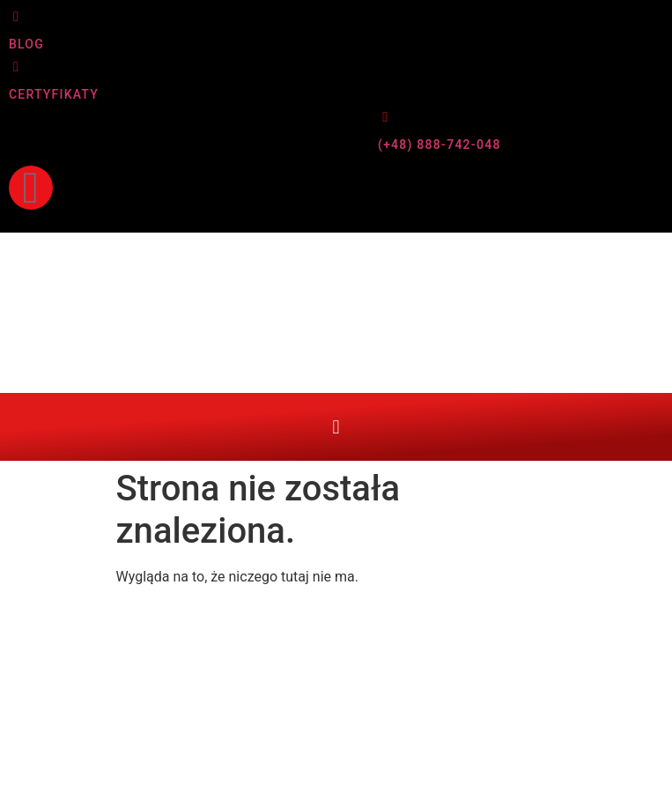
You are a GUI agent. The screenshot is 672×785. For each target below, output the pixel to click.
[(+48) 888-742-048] (385, 117)
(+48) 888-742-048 (439, 144)
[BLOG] (16, 17)
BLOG (26, 44)
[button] (336, 427)
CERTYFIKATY (54, 94)
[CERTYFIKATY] (16, 67)
